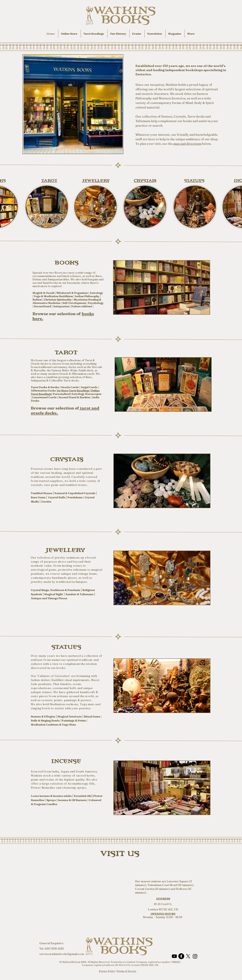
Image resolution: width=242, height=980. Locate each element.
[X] (188, 956)
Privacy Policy (107, 971)
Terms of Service (127, 971)
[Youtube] (174, 956)
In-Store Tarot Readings (74, 391)
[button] (191, 34)
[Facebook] (181, 956)
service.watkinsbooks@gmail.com (62, 954)
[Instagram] (195, 956)
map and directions (187, 144)
